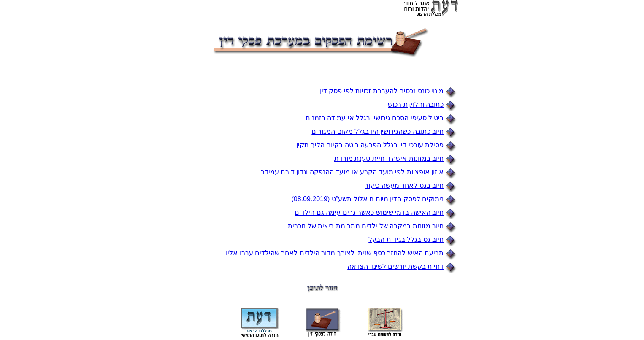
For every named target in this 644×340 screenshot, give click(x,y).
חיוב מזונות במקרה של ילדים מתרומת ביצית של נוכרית (366, 226)
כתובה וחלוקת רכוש (416, 104)
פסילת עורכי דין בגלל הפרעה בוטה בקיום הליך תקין (370, 145)
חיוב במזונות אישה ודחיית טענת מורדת (389, 158)
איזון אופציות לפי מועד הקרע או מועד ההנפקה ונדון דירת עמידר (352, 172)
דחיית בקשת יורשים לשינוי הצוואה (395, 266)
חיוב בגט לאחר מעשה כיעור (404, 185)
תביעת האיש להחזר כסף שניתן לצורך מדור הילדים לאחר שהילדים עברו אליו (335, 253)
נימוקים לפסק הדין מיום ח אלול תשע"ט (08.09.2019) (367, 199)
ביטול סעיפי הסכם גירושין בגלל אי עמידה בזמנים (375, 118)
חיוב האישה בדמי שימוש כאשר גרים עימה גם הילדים (369, 212)
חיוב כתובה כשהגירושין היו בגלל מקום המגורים (377, 131)
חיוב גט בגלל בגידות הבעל (406, 239)
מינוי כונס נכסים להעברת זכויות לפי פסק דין (382, 91)
